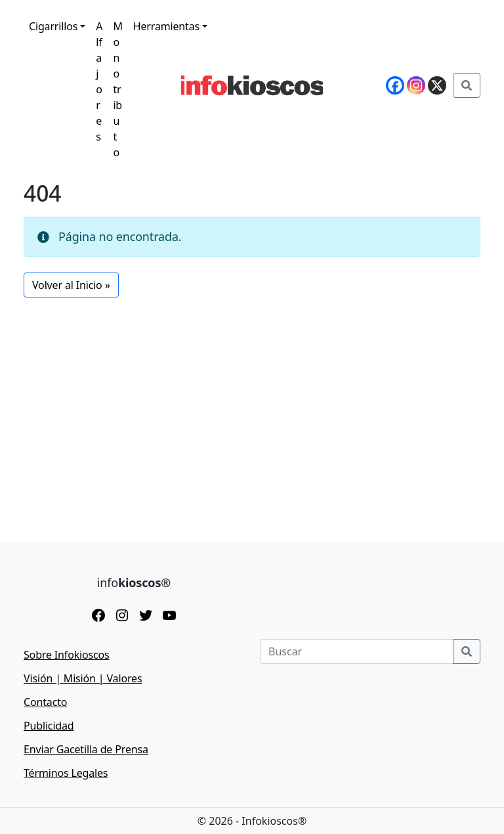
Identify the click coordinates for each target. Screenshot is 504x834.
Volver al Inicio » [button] (71, 285)
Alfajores (99, 81)
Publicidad (49, 726)
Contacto (45, 702)
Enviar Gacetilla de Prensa (86, 749)
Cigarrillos (53, 26)
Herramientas (166, 26)
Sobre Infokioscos (67, 655)
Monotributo (117, 89)
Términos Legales (66, 773)
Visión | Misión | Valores (83, 678)
